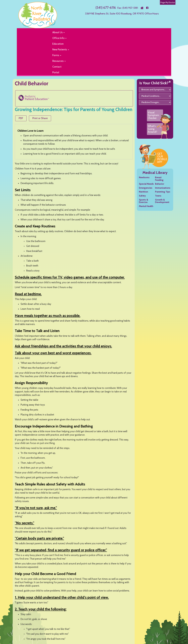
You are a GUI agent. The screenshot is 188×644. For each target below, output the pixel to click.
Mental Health (146, 206)
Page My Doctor (168, 2)
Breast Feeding (159, 179)
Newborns (144, 177)
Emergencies (146, 188)
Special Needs (146, 184)
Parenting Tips (163, 192)
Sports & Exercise (143, 201)
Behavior (160, 184)
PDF (21, 118)
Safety (142, 196)
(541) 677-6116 (106, 8)
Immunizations (163, 188)
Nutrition (143, 192)
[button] (109, 32)
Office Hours (152, 14)
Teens (158, 196)
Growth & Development (162, 201)
